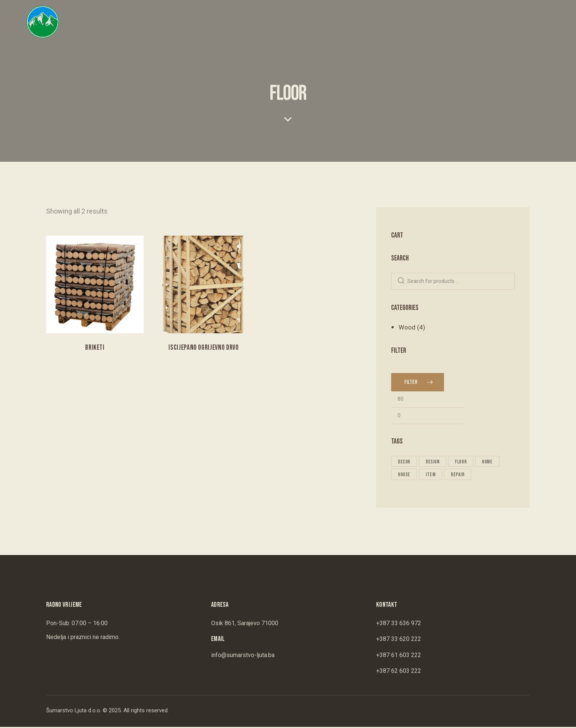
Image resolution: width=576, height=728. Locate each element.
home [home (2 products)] (490, 462)
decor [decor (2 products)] (404, 462)
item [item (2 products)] (432, 475)
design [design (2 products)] (434, 462)
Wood (407, 327)
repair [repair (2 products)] (460, 475)
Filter (411, 383)
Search (401, 281)
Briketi (95, 348)
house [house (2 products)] (404, 475)
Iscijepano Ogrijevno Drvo (204, 348)
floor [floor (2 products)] (463, 462)
